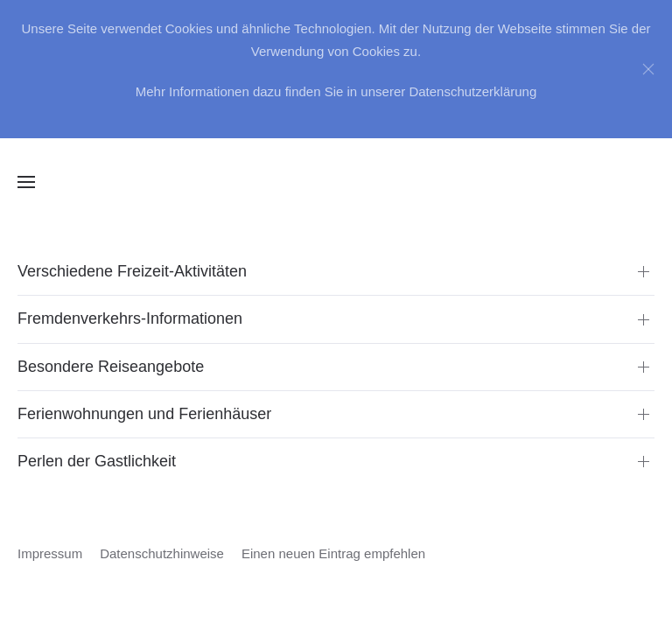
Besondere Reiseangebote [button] (111, 367)
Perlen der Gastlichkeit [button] (97, 461)
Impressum (50, 553)
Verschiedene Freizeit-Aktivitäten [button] (132, 271)
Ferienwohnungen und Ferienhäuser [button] (144, 414)
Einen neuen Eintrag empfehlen (333, 553)
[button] (26, 182)
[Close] (648, 69)
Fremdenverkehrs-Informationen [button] (130, 318)
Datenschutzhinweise (162, 553)
